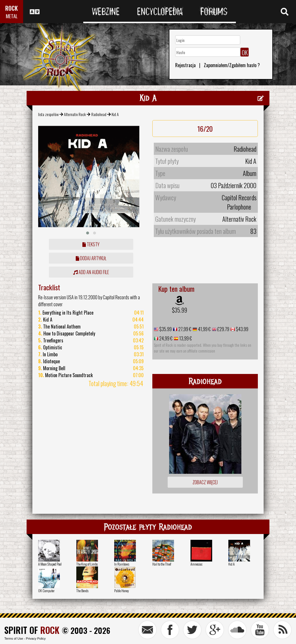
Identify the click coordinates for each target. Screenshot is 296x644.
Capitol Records (239, 197)
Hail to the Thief (162, 564)
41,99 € (204, 329)
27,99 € (184, 329)
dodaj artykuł (91, 258)
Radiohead (99, 114)
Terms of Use (14, 639)
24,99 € (165, 338)
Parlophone (239, 207)
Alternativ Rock (75, 114)
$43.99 (242, 329)
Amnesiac (196, 564)
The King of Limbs (87, 564)
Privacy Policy (36, 639)
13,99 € (185, 338)
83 (253, 231)
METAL (12, 16)
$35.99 (180, 310)
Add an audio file (91, 272)
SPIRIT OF (32, 630)
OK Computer (46, 591)
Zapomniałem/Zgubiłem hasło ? (232, 65)
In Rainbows (122, 564)
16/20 (205, 129)
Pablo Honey (122, 591)
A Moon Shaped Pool (50, 564)
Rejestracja (185, 65)
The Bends (82, 591)
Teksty (91, 244)
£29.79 (223, 329)
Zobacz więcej (205, 482)
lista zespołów (48, 114)
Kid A (232, 564)
